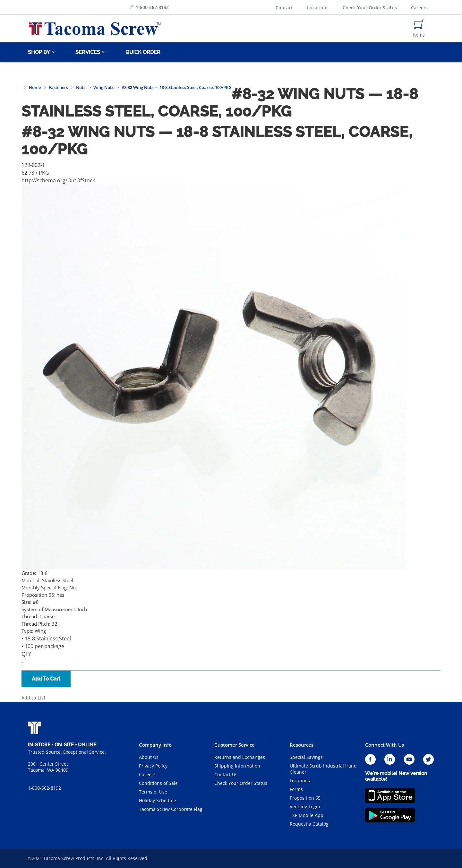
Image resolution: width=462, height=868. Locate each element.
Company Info (155, 745)
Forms (296, 789)
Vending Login (305, 807)
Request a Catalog (309, 824)
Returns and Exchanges (240, 757)
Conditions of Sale (158, 783)
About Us (149, 757)
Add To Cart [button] (46, 679)
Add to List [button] (34, 698)
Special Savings (306, 757)
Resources (302, 745)
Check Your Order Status (370, 8)
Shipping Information (237, 766)
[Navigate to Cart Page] (419, 29)
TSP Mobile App (307, 815)
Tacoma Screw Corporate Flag (171, 809)
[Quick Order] (142, 52)
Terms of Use (153, 792)
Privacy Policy (153, 766)
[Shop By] (38, 52)
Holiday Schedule (158, 800)
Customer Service (235, 745)
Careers (419, 8)
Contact (284, 8)
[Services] (87, 52)
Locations (318, 8)
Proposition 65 (305, 798)
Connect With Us (385, 745)
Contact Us (226, 774)
